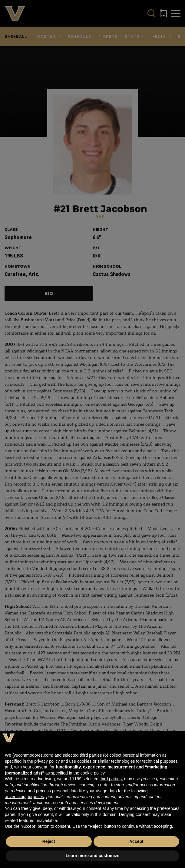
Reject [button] (49, 841)
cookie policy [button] (92, 773)
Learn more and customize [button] (92, 856)
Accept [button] (136, 841)
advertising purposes (24, 797)
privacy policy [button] (47, 761)
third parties (111, 779)
